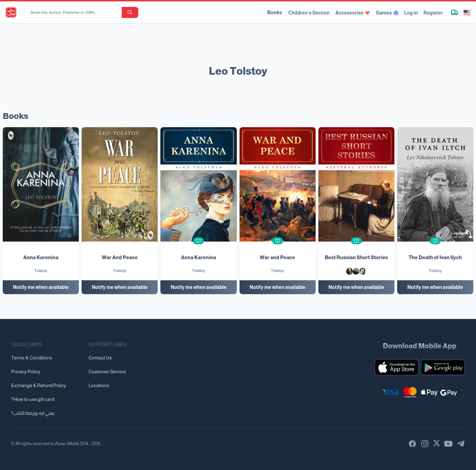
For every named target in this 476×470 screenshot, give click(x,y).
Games (387, 13)
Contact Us (100, 358)
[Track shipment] (455, 12)
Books (275, 12)
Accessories (353, 13)
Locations (99, 385)
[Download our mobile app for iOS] (396, 367)
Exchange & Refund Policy (39, 385)
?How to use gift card (33, 399)
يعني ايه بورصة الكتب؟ (33, 413)
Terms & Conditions (32, 358)
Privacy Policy (26, 372)
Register (433, 13)
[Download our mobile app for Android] (443, 367)
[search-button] (130, 12)
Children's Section (309, 13)
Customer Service (107, 372)
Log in (411, 13)
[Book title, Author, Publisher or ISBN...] (75, 12)
